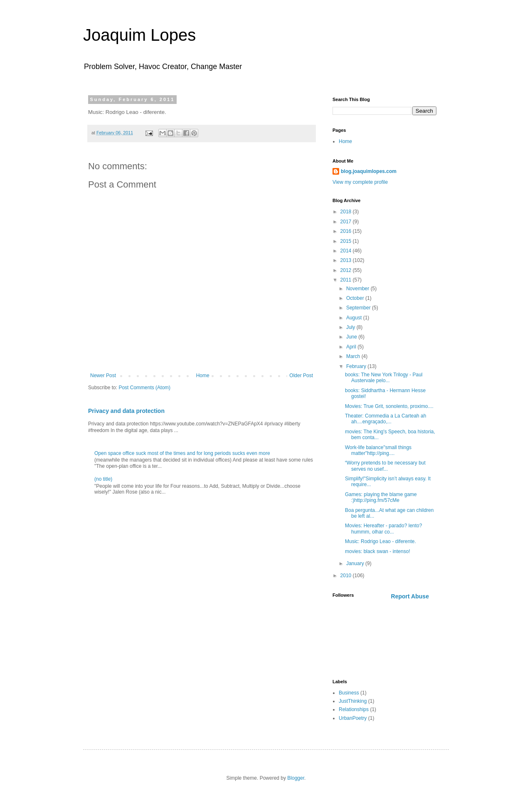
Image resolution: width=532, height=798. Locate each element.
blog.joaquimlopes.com (369, 171)
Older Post (301, 376)
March (354, 356)
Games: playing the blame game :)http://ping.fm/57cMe (381, 497)
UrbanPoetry (353, 718)
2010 (347, 576)
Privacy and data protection (126, 411)
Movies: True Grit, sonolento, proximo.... (389, 406)
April (352, 347)
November (358, 289)
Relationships (354, 709)
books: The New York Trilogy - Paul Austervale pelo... (384, 378)
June (352, 337)
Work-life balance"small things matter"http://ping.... (378, 450)
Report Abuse (410, 596)
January (356, 563)
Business (349, 693)
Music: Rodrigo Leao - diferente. (381, 541)
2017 (347, 222)
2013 (347, 260)
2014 (347, 251)
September (359, 308)
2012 (347, 270)
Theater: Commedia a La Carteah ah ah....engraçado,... (385, 419)
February (357, 366)
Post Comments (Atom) (144, 388)
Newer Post (103, 376)
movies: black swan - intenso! (378, 551)
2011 (347, 280)
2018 (347, 212)
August (355, 318)
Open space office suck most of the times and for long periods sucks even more (182, 453)
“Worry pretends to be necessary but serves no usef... (385, 466)
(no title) (103, 479)
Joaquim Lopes (139, 35)
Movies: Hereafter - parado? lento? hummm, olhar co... (383, 529)
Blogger (296, 778)
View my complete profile (360, 182)
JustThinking (353, 701)
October (356, 298)
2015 (347, 241)
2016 (347, 231)
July (351, 327)
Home (203, 376)
